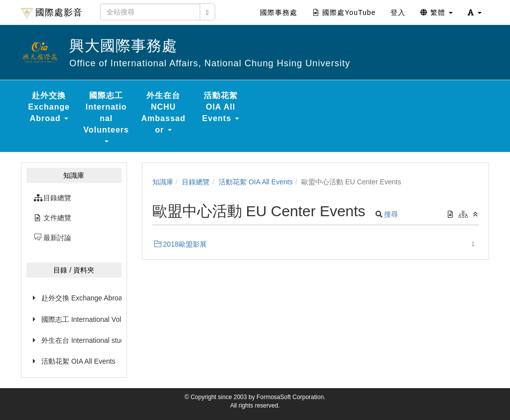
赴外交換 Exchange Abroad (81, 298)
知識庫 (163, 182)
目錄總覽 (196, 182)
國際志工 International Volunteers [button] (106, 117)
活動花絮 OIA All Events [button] (221, 107)
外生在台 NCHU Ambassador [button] (164, 113)
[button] (475, 12)
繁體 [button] (437, 12)
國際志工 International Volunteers (81, 319)
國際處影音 (52, 13)
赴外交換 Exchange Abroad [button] (49, 107)
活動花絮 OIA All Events (78, 361)
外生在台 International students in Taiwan (81, 340)
